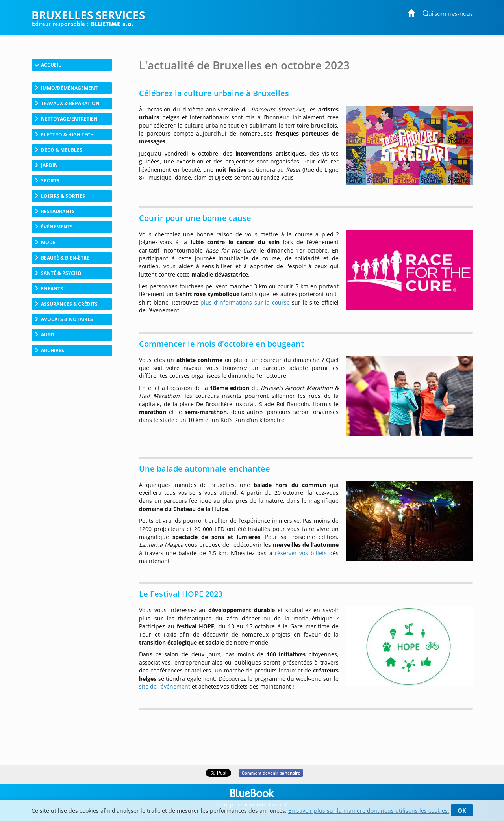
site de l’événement (165, 686)
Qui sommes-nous (447, 14)
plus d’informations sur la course (245, 302)
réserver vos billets (301, 553)
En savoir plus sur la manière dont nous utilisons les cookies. (369, 811)
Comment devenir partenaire (271, 773)
